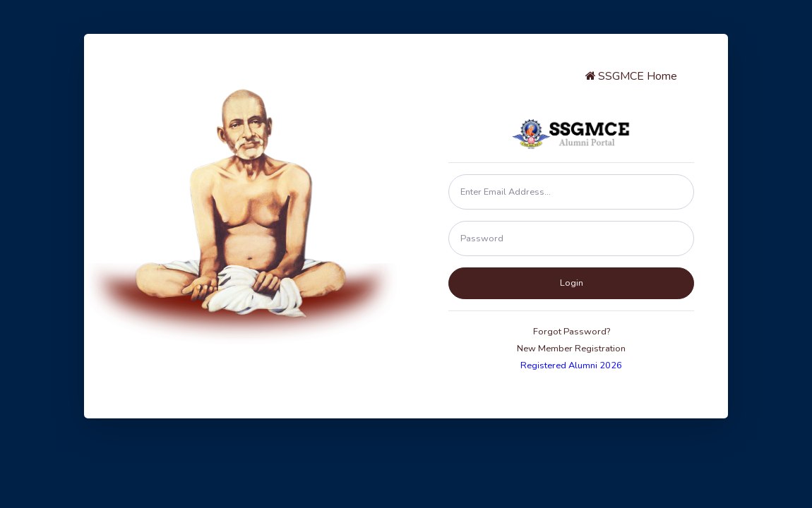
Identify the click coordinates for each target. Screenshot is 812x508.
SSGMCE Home (630, 76)
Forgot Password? (572, 332)
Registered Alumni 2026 (571, 365)
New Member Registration (571, 349)
